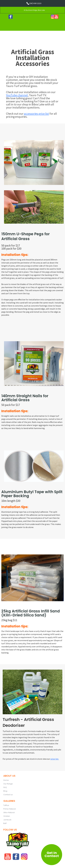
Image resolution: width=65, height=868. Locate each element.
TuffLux (6, 805)
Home (6, 780)
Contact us (8, 795)
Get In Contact (52, 854)
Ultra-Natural (9, 812)
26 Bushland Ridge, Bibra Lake (34, 10)
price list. (55, 759)
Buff (5, 823)
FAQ (5, 787)
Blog (5, 791)
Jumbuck (7, 820)
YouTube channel (17, 95)
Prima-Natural (9, 809)
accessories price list (36, 114)
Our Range (8, 784)
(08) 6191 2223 (35, 3)
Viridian (7, 816)
